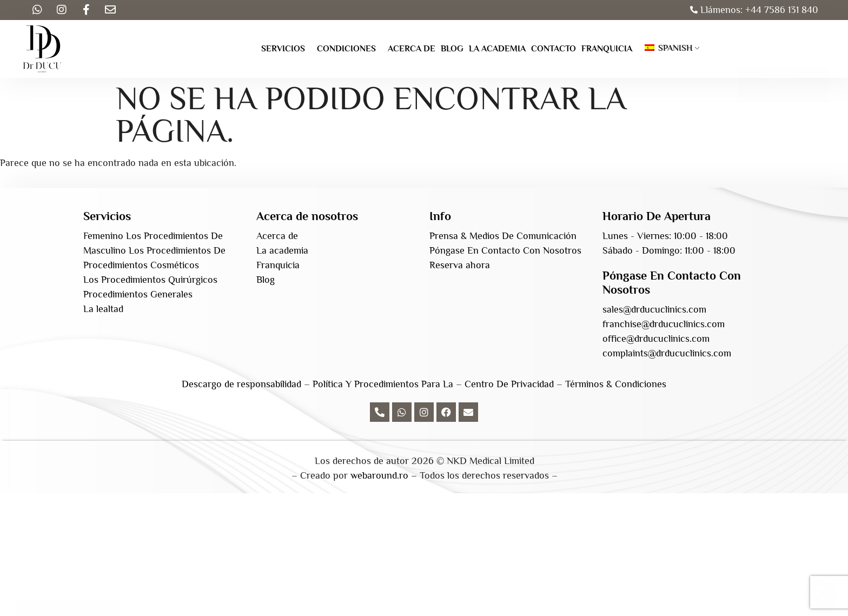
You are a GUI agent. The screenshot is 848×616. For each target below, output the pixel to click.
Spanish (669, 48)
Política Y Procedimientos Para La (383, 384)
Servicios (283, 49)
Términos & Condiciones (616, 384)
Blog (452, 49)
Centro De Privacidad (509, 384)
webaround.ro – (384, 475)
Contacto (554, 49)
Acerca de (412, 49)
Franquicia (607, 49)
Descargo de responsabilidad (241, 384)
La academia (497, 49)
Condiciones (346, 49)
